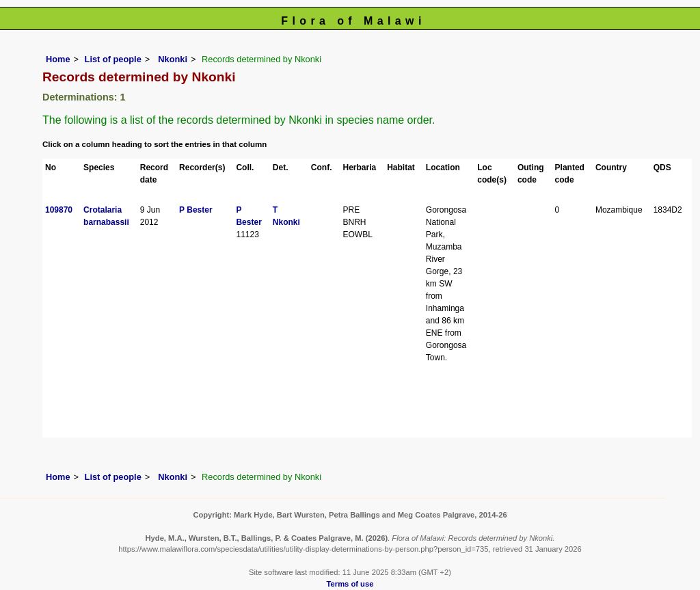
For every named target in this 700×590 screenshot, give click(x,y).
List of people (113, 59)
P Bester (196, 210)
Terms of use (350, 584)
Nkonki (172, 59)
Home (58, 59)
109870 (59, 210)
